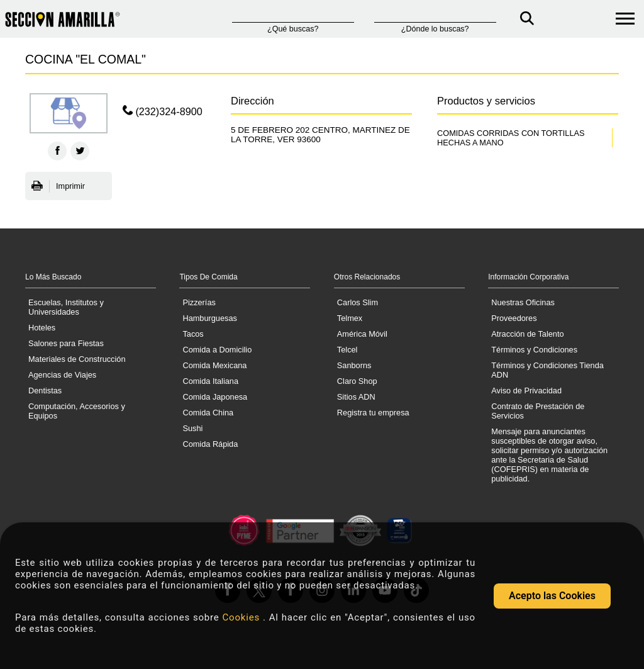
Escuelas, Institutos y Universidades (66, 307)
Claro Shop (357, 381)
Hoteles (42, 328)
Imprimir (58, 186)
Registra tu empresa (373, 413)
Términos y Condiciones (534, 350)
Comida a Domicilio (217, 350)
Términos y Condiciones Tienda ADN (547, 370)
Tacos (193, 334)
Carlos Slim (358, 302)
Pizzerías (199, 302)
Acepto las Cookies (552, 596)
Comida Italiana (210, 381)
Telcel (347, 350)
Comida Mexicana (214, 365)
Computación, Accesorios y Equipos (77, 411)
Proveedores (514, 318)
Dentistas (45, 391)
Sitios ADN (356, 397)
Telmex (350, 318)
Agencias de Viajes (62, 375)
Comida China (208, 413)
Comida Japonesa (215, 397)
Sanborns (354, 365)
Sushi (192, 428)
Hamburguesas (209, 318)
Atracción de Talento (527, 334)
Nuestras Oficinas (523, 302)
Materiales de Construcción (77, 359)
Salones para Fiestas (66, 343)
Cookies (243, 617)
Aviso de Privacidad (526, 391)
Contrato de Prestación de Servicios (538, 411)
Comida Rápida (210, 444)
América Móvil (362, 334)
